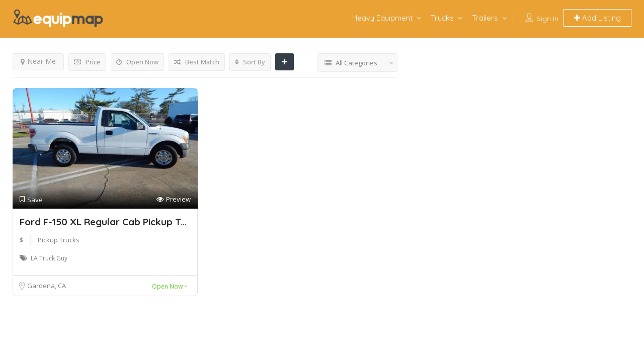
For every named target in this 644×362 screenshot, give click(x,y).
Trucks (442, 18)
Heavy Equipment (382, 18)
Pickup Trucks (59, 240)
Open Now (137, 62)
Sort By (250, 62)
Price (87, 62)
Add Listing (597, 18)
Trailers (485, 18)
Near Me (38, 61)
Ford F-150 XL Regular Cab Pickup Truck (110, 222)
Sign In (548, 19)
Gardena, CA (47, 286)
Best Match (197, 62)
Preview (174, 199)
